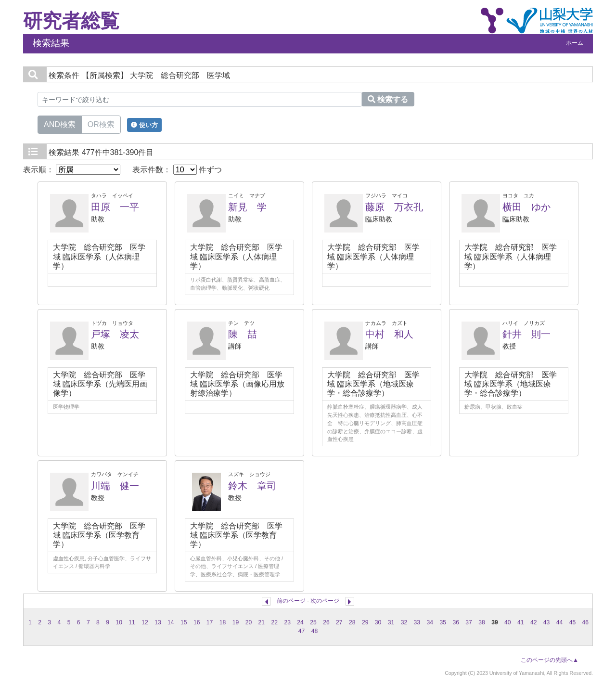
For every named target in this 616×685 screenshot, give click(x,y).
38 (482, 622)
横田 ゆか (526, 207)
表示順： (72, 170)
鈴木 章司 (252, 486)
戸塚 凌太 (115, 334)
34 (430, 622)
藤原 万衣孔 (394, 207)
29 (365, 622)
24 (300, 622)
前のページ (291, 601)
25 (313, 622)
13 (158, 622)
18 (223, 622)
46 (586, 622)
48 (315, 631)
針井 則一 (526, 334)
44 (560, 622)
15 (184, 622)
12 (145, 622)
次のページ (325, 601)
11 (132, 622)
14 (171, 622)
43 (547, 622)
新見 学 (247, 207)
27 (339, 622)
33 (417, 622)
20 (249, 622)
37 (469, 622)
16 (197, 622)
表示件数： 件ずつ (177, 170)
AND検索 (60, 124)
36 (456, 622)
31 (391, 622)
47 (302, 631)
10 (119, 622)
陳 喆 (243, 334)
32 (404, 622)
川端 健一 (115, 486)
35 (443, 622)
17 (210, 622)
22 (274, 622)
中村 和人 (389, 334)
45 (573, 622)
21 (262, 622)
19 (236, 622)
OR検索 (101, 124)
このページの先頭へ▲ (550, 660)
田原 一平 (115, 207)
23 (287, 622)
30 (378, 622)
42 (534, 622)
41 (521, 622)
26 (326, 622)
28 (352, 622)
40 (508, 622)
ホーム (575, 43)
